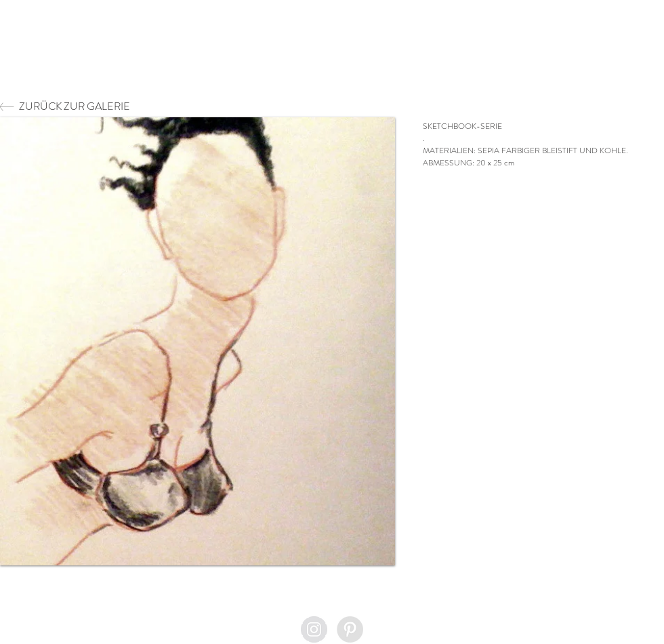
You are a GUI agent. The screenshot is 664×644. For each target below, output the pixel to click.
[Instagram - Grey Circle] (314, 629)
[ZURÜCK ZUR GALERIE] (111, 107)
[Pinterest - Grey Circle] (350, 629)
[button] (198, 341)
